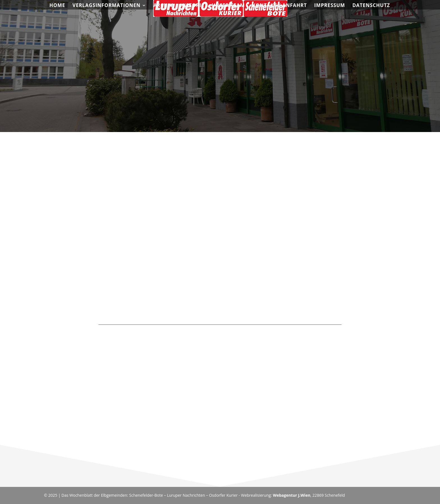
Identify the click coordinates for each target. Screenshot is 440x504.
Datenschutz (371, 6)
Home (57, 6)
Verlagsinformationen (106, 6)
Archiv (163, 6)
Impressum (330, 6)
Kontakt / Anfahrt (280, 6)
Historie (192, 6)
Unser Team (228, 6)
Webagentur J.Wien (292, 495)
